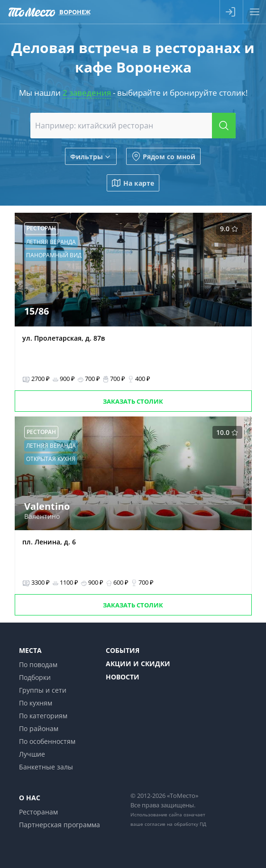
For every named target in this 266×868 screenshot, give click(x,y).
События (123, 650)
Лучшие (32, 754)
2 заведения (87, 93)
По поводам (38, 665)
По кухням (36, 703)
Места (30, 650)
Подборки (35, 677)
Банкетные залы (46, 767)
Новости (123, 677)
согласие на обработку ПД (175, 824)
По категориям (43, 716)
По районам (39, 728)
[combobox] (133, 126)
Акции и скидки (138, 664)
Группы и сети (43, 690)
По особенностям (47, 741)
